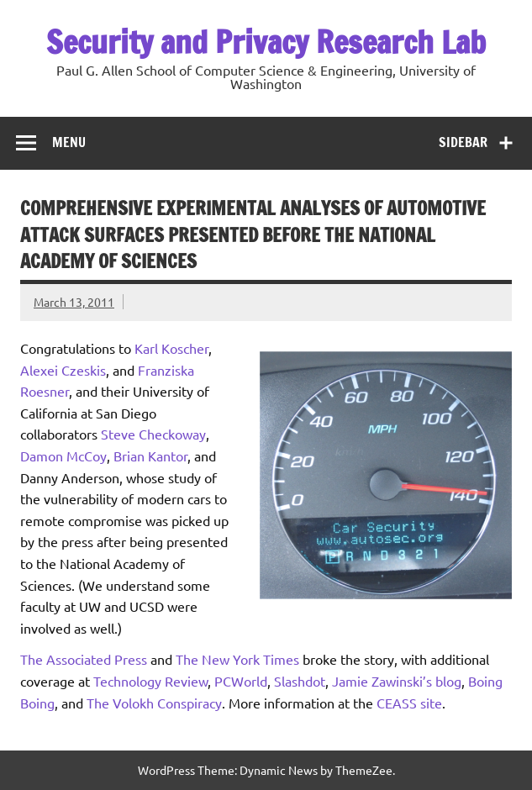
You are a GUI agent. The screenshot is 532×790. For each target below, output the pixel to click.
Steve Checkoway (153, 434)
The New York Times (237, 659)
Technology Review (150, 681)
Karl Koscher (171, 348)
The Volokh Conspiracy (154, 703)
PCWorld (241, 681)
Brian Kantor (150, 456)
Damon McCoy (63, 456)
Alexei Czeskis (63, 370)
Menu (69, 142)
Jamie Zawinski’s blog (397, 681)
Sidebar (463, 142)
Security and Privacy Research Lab (266, 42)
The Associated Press (84, 659)
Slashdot (300, 681)
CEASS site (409, 703)
